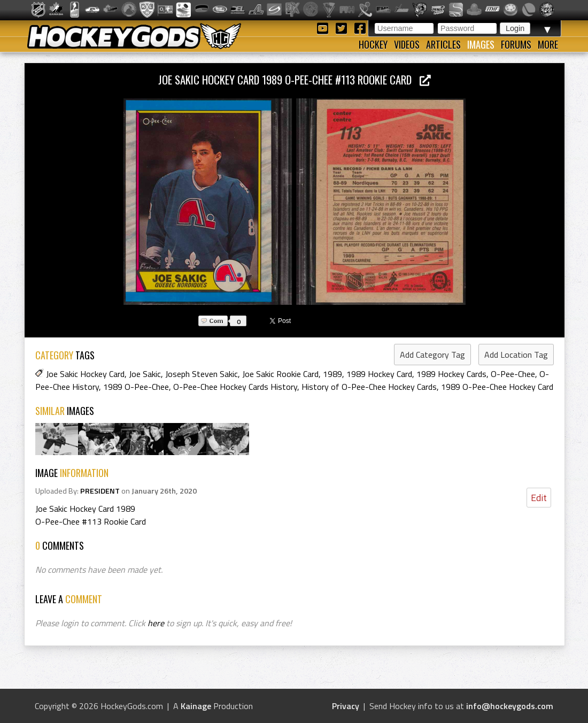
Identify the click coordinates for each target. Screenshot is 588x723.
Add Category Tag (432, 355)
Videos (407, 44)
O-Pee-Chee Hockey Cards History (235, 387)
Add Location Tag (516, 355)
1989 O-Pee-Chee (136, 387)
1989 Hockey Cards (451, 374)
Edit (539, 498)
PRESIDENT (100, 491)
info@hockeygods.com (510, 706)
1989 (332, 374)
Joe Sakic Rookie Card (280, 374)
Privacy (346, 706)
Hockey (373, 44)
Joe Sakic (145, 374)
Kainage (196, 706)
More (548, 44)
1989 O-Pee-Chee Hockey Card (497, 387)
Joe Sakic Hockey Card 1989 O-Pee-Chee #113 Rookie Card (295, 79)
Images (481, 44)
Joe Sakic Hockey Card (85, 374)
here (156, 623)
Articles (443, 44)
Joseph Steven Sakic (202, 374)
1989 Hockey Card (379, 374)
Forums (516, 44)
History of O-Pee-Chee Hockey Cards (369, 387)
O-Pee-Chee (513, 374)
